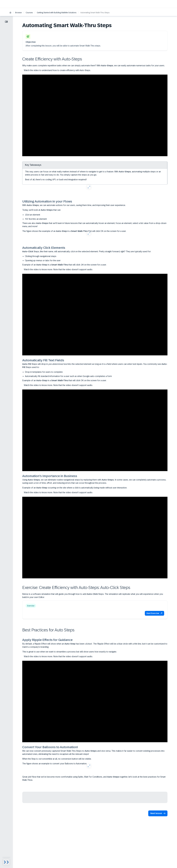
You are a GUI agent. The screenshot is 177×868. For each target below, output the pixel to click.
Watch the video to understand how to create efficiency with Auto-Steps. (56, 70)
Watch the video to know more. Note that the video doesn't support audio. (57, 269)
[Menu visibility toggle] (6, 862)
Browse (18, 13)
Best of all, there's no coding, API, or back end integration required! (56, 180)
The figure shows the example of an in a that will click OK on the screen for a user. (74, 231)
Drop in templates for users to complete (44, 372)
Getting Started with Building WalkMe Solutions (57, 13)
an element (33, 215)
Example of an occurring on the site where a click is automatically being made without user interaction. (75, 488)
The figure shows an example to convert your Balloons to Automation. (55, 764)
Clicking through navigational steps (41, 256)
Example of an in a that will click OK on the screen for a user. (64, 380)
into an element (36, 219)
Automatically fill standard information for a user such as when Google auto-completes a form (68, 376)
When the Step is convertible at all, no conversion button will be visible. (57, 759)
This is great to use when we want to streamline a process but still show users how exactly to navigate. (69, 652)
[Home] (10, 13)
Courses (29, 13)
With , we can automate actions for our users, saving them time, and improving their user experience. (74, 205)
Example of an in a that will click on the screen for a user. (64, 265)
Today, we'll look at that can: (42, 210)
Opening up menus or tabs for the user (43, 260)
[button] (154, 613)
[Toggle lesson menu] (6, 22)
